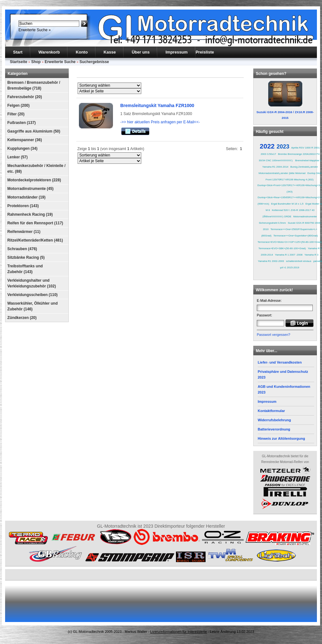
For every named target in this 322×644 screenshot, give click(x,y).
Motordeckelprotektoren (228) (34, 180)
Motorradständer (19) (26, 197)
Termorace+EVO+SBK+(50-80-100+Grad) (282, 248)
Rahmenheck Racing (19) (30, 214)
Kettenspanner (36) (25, 140)
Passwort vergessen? (273, 335)
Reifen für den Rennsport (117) (35, 223)
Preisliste (205, 52)
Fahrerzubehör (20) (25, 97)
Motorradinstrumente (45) (30, 189)
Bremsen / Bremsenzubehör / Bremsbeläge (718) (34, 85)
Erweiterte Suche (60, 62)
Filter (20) (16, 114)
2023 (283, 147)
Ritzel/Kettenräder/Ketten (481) (35, 240)
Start (18, 52)
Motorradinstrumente (305, 217)
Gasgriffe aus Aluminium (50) (34, 131)
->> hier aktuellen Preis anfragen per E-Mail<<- (160, 122)
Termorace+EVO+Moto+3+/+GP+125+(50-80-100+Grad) (290, 242)
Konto (82, 52)
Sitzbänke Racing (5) (26, 257)
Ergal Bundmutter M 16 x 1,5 (287, 204)
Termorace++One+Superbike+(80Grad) (296, 236)
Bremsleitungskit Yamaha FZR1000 (157, 105)
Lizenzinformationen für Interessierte (178, 632)
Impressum (176, 52)
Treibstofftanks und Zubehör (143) (25, 269)
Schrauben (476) (22, 249)
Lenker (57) (17, 157)
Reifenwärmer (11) (24, 232)
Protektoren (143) (23, 206)
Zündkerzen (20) (22, 318)
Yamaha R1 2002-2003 (271, 261)
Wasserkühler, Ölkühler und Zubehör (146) (32, 306)
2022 (267, 146)
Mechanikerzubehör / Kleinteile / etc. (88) (36, 169)
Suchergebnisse (94, 62)
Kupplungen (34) (22, 148)
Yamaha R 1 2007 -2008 (289, 255)
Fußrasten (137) (21, 123)
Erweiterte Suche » (35, 30)
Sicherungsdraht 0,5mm (272, 223)
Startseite (19, 62)
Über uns (141, 52)
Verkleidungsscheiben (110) (32, 295)
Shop (36, 62)
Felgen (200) (18, 105)
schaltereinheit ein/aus (299, 261)
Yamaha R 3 (311, 255)
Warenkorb (49, 52)
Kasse (110, 52)
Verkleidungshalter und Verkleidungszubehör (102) (32, 283)
